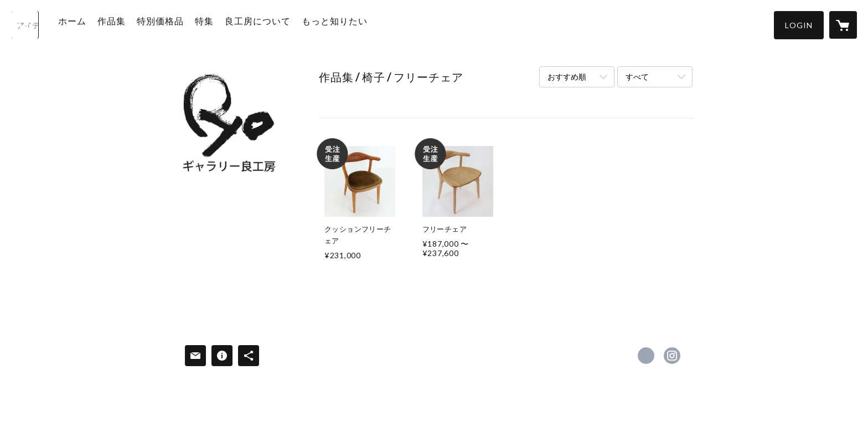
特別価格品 (174, 24)
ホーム (86, 24)
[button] (799, 25)
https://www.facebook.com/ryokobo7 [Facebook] (646, 356)
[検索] (25, 25)
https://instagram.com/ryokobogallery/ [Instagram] (672, 356)
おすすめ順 (567, 77)
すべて (637, 77)
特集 (218, 24)
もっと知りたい (348, 24)
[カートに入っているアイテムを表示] (843, 25)
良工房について (272, 24)
